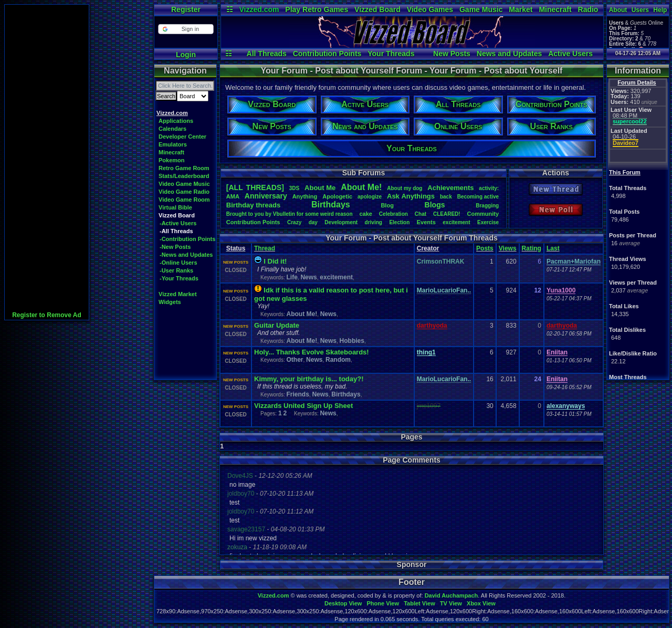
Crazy (294, 222)
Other (295, 360)
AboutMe (320, 188)
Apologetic (337, 196)
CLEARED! (447, 214)
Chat (421, 214)
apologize (370, 197)
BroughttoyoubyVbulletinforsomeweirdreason (290, 214)
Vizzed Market (178, 294)
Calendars (172, 129)
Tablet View (419, 603)
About (618, 10)
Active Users (570, 54)
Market (521, 9)
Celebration (393, 214)
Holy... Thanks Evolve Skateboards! (312, 352)
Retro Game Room (184, 168)
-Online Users (178, 263)
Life (292, 277)
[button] (186, 29)
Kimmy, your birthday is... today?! (309, 379)
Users (640, 10)
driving (374, 222)
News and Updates (509, 54)
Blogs (435, 205)
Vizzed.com (259, 9)
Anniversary (266, 196)
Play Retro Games (317, 9)
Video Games (430, 9)
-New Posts (175, 247)
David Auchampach (451, 595)
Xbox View (481, 603)
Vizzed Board (377, 9)
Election (399, 222)
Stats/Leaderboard (184, 176)
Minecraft (555, 9)
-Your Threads (179, 278)
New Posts (452, 54)
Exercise (488, 222)
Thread (265, 248)
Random (338, 360)
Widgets (170, 302)
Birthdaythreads (253, 205)
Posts (485, 248)
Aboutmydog (405, 188)
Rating (532, 248)
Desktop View (343, 603)
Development (341, 222)
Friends (297, 394)
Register (186, 9)
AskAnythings (411, 196)
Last (553, 248)
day (313, 222)
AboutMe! (361, 187)
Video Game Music (184, 184)
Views (508, 248)
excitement (456, 222)
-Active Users (178, 223)
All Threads (267, 54)
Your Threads (391, 54)
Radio (588, 9)
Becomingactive (478, 197)
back (446, 197)
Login (186, 55)
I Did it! (275, 261)
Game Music (481, 9)
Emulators (173, 144)
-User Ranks (176, 270)
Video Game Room (184, 200)
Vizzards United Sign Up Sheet (303, 406)
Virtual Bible (175, 207)
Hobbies (352, 341)
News (308, 277)
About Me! (302, 314)
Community (483, 214)
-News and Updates (186, 255)
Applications (176, 121)
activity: (489, 188)
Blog (387, 205)
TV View (451, 603)
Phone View (383, 603)
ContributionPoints (253, 222)
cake (365, 214)
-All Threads (176, 231)
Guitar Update (277, 325)
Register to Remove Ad (47, 315)
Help (660, 10)
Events (426, 222)
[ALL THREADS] (255, 187)
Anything (305, 196)
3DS (294, 188)
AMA (233, 196)
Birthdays (331, 205)
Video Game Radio (184, 192)
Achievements (450, 188)
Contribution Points (327, 54)
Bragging (487, 206)
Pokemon (172, 160)
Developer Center (182, 137)
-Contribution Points (187, 239)
